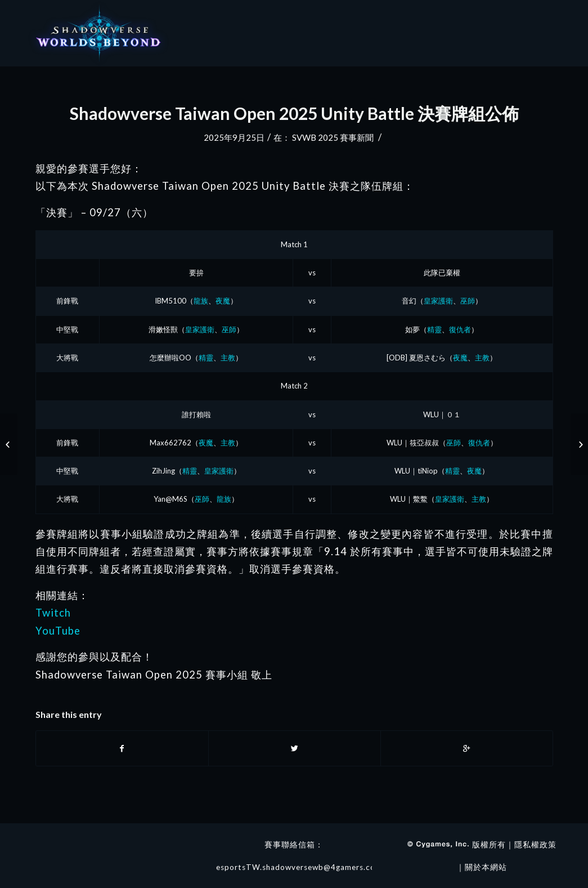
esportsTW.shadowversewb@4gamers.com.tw (305, 867)
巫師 (468, 301)
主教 (228, 358)
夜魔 (223, 301)
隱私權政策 (535, 845)
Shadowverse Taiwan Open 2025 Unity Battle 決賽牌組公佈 (294, 113)
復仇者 (460, 329)
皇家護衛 (438, 301)
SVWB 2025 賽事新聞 (333, 137)
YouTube (58, 631)
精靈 (434, 329)
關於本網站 (486, 867)
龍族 (201, 301)
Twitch (53, 613)
